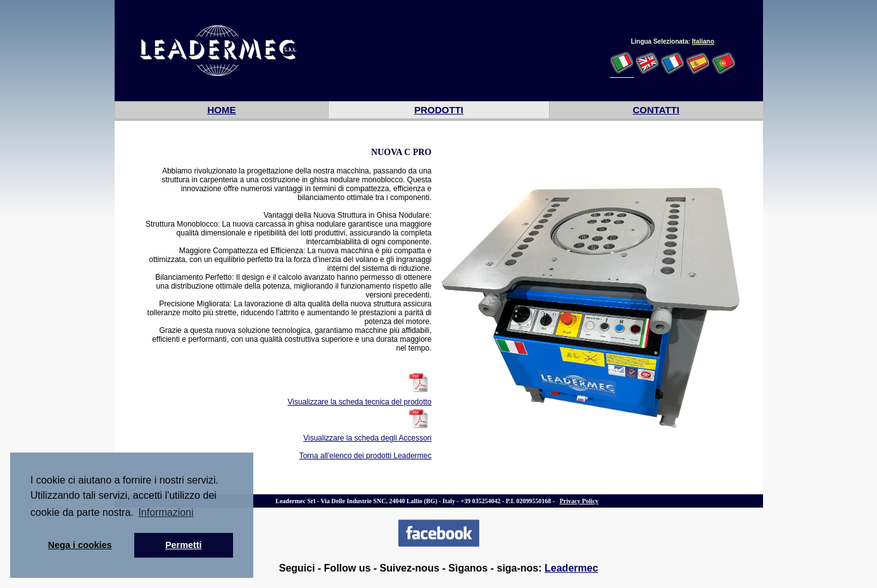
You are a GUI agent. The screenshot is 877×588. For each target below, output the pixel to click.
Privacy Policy (579, 501)
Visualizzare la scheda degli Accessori (368, 438)
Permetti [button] (184, 545)
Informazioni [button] (166, 512)
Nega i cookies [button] (80, 545)
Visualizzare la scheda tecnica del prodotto (359, 402)
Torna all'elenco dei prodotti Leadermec (365, 456)
